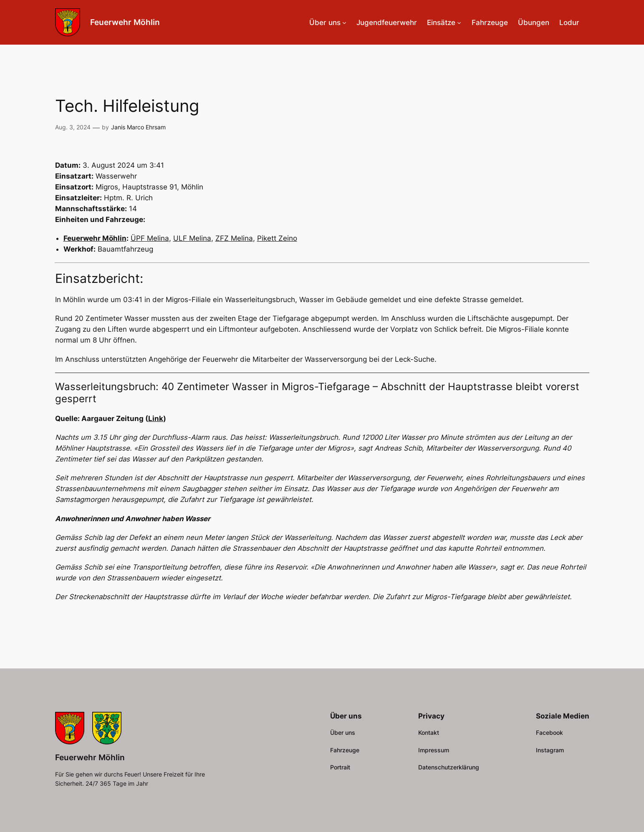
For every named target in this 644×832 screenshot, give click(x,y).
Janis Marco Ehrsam (138, 127)
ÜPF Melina (150, 238)
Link (156, 419)
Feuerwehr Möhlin (125, 22)
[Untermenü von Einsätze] (459, 23)
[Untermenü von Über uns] (344, 23)
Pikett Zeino (277, 238)
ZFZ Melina (234, 238)
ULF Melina (192, 238)
